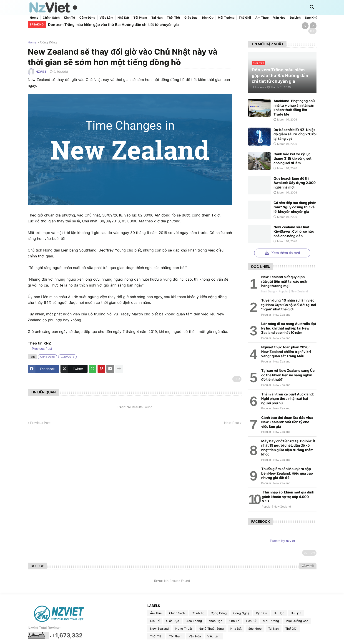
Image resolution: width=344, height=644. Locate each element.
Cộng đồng (87, 18)
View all (308, 566)
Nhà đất (123, 18)
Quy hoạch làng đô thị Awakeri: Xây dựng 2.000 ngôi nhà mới (295, 183)
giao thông (194, 621)
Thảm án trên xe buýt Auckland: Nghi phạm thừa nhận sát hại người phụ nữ (288, 399)
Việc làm (106, 18)
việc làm (214, 636)
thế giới (291, 629)
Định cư (208, 18)
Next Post (232, 423)
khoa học (215, 621)
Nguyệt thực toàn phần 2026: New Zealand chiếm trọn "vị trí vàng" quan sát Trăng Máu (286, 352)
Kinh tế (69, 18)
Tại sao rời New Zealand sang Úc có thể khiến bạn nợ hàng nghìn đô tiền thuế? (288, 375)
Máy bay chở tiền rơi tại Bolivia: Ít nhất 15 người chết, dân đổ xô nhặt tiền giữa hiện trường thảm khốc (288, 448)
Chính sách (51, 18)
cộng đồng (48, 42)
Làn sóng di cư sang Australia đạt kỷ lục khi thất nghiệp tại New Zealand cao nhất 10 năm (289, 328)
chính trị (198, 613)
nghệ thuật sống (211, 629)
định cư (262, 613)
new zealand (159, 629)
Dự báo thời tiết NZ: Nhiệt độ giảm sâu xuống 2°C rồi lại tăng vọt (295, 134)
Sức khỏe (312, 18)
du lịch (296, 613)
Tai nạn (157, 18)
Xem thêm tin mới (282, 253)
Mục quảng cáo (297, 621)
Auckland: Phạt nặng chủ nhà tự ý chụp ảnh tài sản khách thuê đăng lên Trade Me (294, 108)
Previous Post (41, 348)
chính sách (177, 613)
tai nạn (274, 629)
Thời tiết (173, 18)
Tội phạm (140, 18)
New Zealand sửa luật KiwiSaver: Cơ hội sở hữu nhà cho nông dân (294, 231)
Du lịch (295, 18)
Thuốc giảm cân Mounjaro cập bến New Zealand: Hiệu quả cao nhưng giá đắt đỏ (287, 473)
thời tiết (156, 636)
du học (279, 613)
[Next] (313, 26)
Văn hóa (279, 18)
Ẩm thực (262, 18)
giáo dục (173, 621)
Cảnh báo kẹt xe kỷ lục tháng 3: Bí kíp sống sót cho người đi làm (293, 158)
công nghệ (241, 613)
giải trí (155, 621)
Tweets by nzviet (282, 541)
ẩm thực (156, 613)
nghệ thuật (184, 629)
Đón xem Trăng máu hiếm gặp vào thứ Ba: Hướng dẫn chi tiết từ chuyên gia (113, 25)
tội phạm (176, 636)
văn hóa (195, 636)
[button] (312, 8)
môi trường (271, 621)
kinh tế (234, 621)
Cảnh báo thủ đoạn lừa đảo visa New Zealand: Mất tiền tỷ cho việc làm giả (287, 422)
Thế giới (245, 18)
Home (34, 18)
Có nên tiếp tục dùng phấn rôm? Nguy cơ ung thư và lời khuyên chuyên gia (295, 207)
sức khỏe (255, 629)
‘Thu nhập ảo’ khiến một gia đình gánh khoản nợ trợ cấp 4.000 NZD (288, 497)
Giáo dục (191, 18)
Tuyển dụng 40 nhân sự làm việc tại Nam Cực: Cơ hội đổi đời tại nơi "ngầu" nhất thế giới (289, 305)
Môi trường (226, 18)
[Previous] (305, 26)
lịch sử (251, 621)
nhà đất (236, 629)
